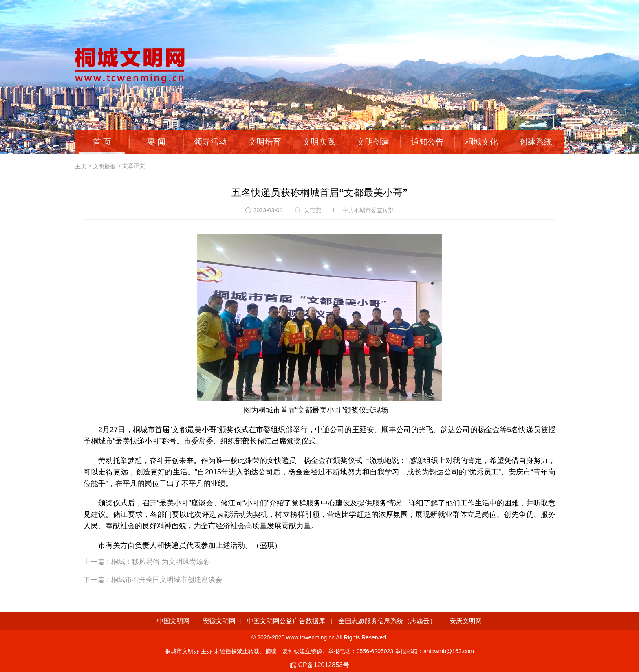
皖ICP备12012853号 (319, 665)
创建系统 (536, 142)
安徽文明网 (219, 621)
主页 (81, 166)
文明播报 (104, 166)
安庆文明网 (466, 621)
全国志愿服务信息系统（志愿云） (387, 621)
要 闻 (156, 142)
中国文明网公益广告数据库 (286, 621)
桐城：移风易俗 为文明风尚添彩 (161, 562)
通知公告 (427, 142)
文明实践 (319, 142)
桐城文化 (482, 142)
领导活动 (211, 142)
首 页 (102, 142)
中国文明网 (173, 621)
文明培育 (265, 142)
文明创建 (373, 142)
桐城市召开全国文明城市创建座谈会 (167, 580)
